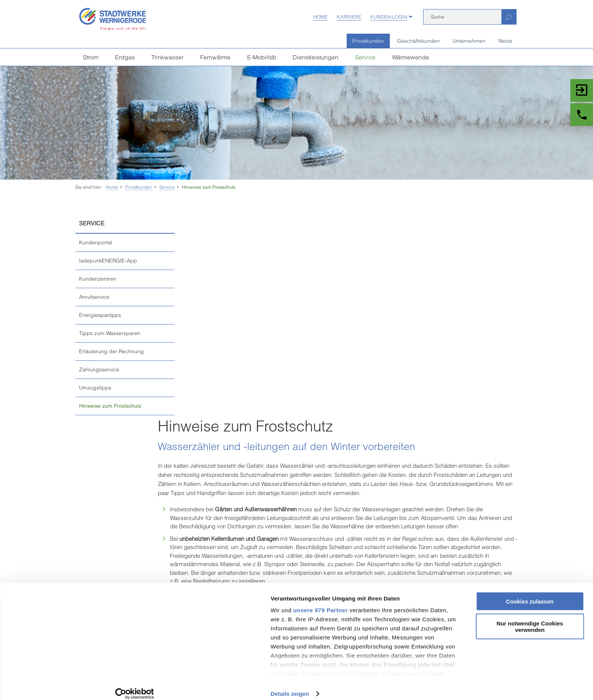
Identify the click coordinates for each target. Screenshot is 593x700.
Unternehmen (469, 41)
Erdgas (125, 57)
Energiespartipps (100, 315)
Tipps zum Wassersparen (110, 333)
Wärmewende (411, 57)
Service (365, 57)
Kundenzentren (98, 279)
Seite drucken (296, 536)
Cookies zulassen (530, 593)
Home (321, 17)
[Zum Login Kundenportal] (582, 90)
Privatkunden (368, 41)
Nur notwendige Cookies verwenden (530, 618)
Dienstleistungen (315, 57)
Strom (91, 57)
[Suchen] (509, 17)
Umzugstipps (95, 388)
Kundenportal (96, 242)
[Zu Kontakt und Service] (582, 115)
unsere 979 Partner (149, 601)
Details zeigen (118, 685)
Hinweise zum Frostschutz (209, 187)
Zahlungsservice (99, 369)
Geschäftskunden (418, 41)
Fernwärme (215, 57)
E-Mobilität (261, 57)
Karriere (349, 17)
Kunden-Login (389, 17)
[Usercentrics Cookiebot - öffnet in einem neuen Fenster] (49, 685)
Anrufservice (94, 297)
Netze (505, 41)
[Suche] (462, 17)
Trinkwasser (167, 57)
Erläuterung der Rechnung (111, 351)
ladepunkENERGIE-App (108, 261)
